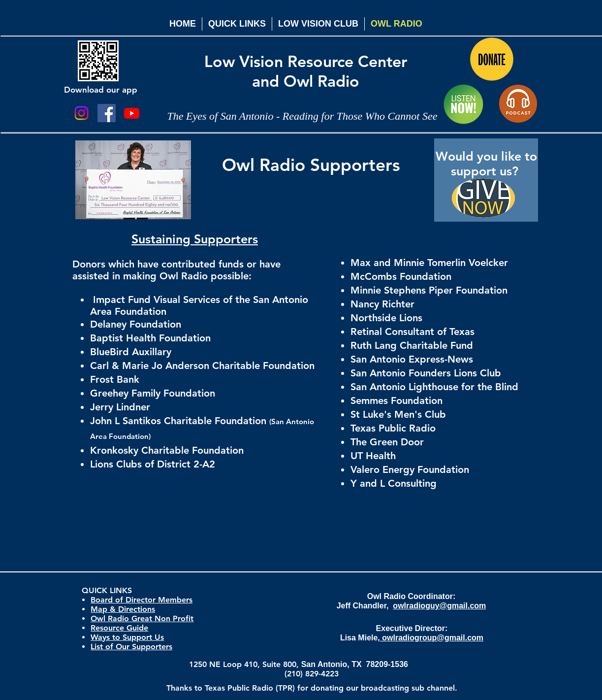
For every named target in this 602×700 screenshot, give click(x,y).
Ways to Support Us (127, 637)
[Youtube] (132, 113)
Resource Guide (119, 628)
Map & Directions (123, 609)
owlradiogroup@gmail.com (432, 638)
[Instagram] (81, 113)
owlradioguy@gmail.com (439, 606)
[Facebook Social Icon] (107, 113)
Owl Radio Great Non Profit (142, 618)
